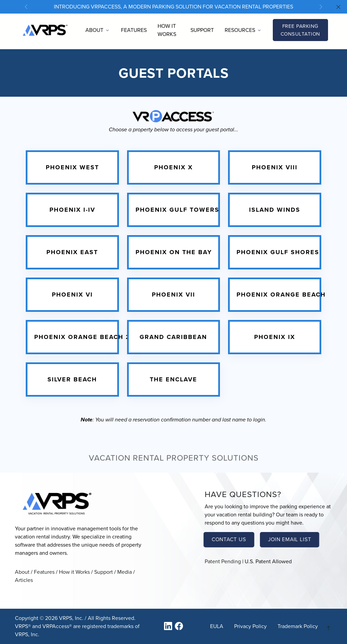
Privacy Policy (250, 626)
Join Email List (289, 539)
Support (202, 30)
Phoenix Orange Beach (281, 295)
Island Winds (275, 210)
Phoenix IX (275, 337)
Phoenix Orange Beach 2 (82, 337)
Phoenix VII (173, 295)
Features (134, 30)
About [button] (94, 30)
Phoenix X (173, 167)
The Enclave (173, 379)
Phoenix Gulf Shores (278, 252)
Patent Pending (223, 561)
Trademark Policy (298, 626)
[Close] (339, 7)
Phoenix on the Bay (174, 252)
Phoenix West (72, 167)
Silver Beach (72, 379)
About (22, 572)
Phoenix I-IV (72, 210)
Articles (24, 580)
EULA (217, 626)
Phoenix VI (72, 295)
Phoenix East (72, 252)
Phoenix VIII (275, 167)
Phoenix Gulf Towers (177, 210)
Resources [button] (240, 30)
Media (125, 572)
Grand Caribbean (173, 337)
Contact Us (229, 539)
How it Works (167, 30)
